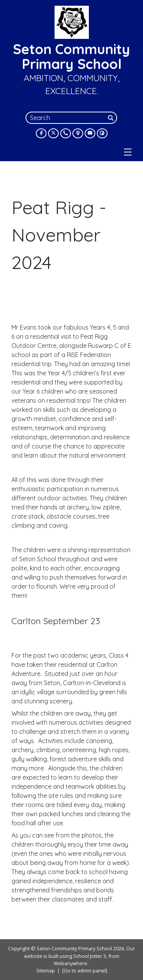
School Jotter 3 (90, 956)
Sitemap (46, 970)
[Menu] (128, 152)
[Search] (112, 118)
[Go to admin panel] (85, 970)
